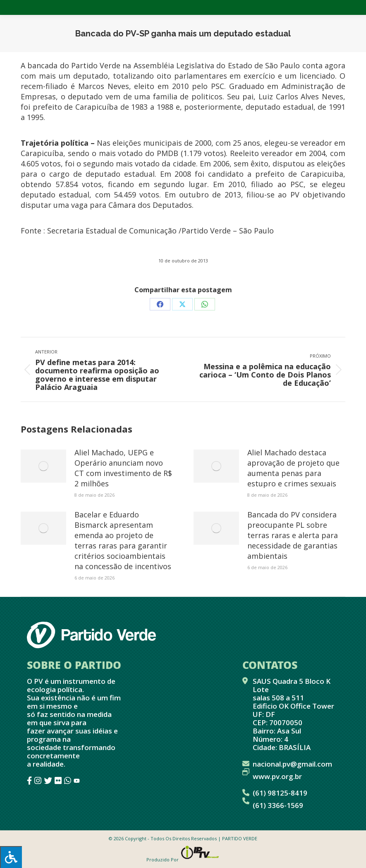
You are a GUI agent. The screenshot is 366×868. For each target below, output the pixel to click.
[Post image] (43, 466)
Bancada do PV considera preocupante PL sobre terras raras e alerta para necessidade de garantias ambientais (293, 535)
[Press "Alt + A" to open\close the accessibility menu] (11, 857)
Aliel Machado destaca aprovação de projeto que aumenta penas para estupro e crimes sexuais (293, 468)
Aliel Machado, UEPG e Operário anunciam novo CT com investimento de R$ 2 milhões (123, 468)
